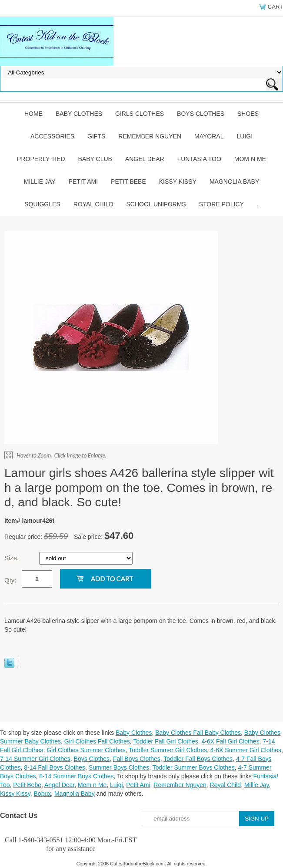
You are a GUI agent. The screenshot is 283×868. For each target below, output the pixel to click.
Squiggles (42, 204)
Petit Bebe (128, 182)
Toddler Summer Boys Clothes (194, 767)
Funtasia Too (199, 159)
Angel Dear (145, 159)
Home (33, 114)
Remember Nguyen (150, 136)
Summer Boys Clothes (119, 767)
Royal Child (93, 204)
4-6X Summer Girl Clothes (246, 750)
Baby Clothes (79, 114)
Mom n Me (250, 159)
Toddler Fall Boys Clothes (198, 759)
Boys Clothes (201, 114)
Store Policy (221, 204)
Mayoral (209, 136)
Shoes (248, 114)
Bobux (43, 794)
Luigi (245, 136)
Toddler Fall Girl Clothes (165, 741)
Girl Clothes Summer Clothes (86, 750)
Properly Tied (41, 159)
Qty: (10, 580)
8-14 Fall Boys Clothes (55, 767)
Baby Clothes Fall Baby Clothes (198, 733)
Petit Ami (83, 182)
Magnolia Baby (234, 182)
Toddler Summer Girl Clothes (168, 750)
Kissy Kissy (178, 182)
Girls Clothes (140, 114)
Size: (13, 558)
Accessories (52, 136)
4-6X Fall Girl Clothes (230, 741)
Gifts (96, 136)
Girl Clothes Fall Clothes (97, 741)
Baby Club (95, 159)
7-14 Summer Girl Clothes (35, 759)
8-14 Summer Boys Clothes (76, 776)
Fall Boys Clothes (137, 759)
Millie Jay (40, 182)
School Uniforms (156, 204)
